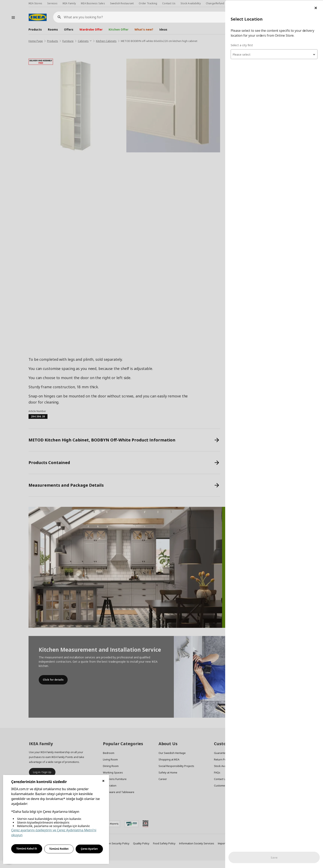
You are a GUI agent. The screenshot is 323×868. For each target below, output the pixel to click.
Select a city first (242, 45)
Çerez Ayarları (89, 849)
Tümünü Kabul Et (27, 849)
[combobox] (274, 54)
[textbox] (274, 54)
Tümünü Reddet (59, 849)
